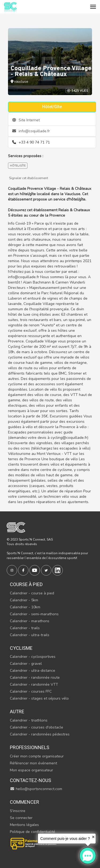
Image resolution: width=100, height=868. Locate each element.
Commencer (25, 802)
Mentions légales (24, 825)
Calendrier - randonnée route (35, 678)
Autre (17, 712)
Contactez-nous (31, 780)
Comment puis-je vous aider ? (65, 839)
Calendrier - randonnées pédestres (40, 734)
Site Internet (26, 120)
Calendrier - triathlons (29, 720)
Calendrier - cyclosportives (33, 657)
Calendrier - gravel (26, 664)
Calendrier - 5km (24, 600)
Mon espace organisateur (31, 770)
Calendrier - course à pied (32, 593)
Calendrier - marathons (30, 621)
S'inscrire (18, 811)
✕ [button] (93, 837)
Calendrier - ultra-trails (30, 635)
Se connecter (21, 818)
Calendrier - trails (25, 628)
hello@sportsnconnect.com (36, 789)
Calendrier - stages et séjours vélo (39, 698)
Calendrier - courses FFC (31, 691)
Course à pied (26, 584)
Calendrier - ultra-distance (33, 671)
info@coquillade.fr (31, 131)
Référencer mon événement (33, 763)
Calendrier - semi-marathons (34, 614)
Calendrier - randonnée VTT (34, 684)
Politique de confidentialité (33, 832)
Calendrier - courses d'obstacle (37, 727)
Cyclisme (21, 648)
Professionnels (30, 747)
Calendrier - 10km (25, 607)
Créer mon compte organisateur (37, 756)
